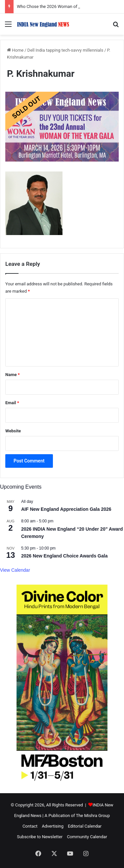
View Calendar (15, 570)
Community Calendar (87, 837)
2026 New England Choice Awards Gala (64, 556)
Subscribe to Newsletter (40, 837)
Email (12, 403)
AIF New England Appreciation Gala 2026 (66, 509)
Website (13, 431)
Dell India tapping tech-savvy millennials (65, 50)
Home (15, 50)
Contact (30, 826)
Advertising (53, 826)
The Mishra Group (93, 816)
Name (13, 375)
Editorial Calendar (85, 826)
